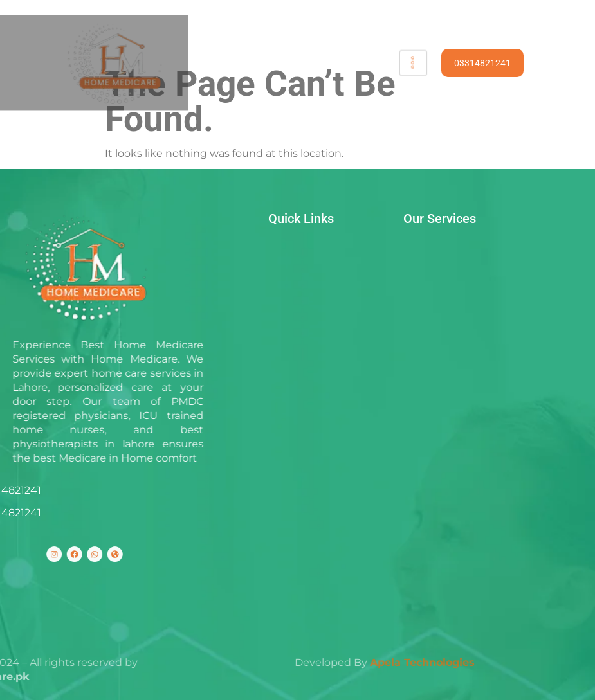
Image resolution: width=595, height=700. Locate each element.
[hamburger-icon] (407, 63)
